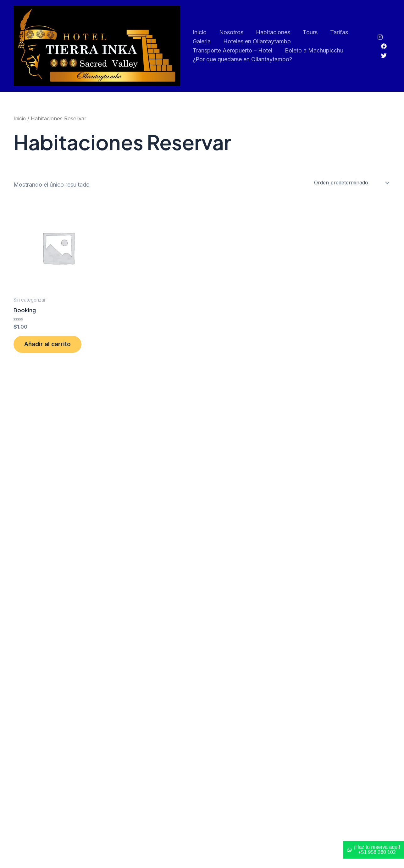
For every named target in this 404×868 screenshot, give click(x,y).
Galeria (202, 41)
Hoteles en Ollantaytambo (256, 41)
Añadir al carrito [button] (50, 346)
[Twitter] (384, 56)
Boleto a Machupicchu (313, 50)
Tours (306, 32)
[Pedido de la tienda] (351, 183)
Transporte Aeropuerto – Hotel (232, 50)
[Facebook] (384, 46)
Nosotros (230, 32)
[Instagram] (380, 37)
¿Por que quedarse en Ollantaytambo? (242, 60)
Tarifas (334, 32)
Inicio (200, 32)
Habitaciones (271, 32)
